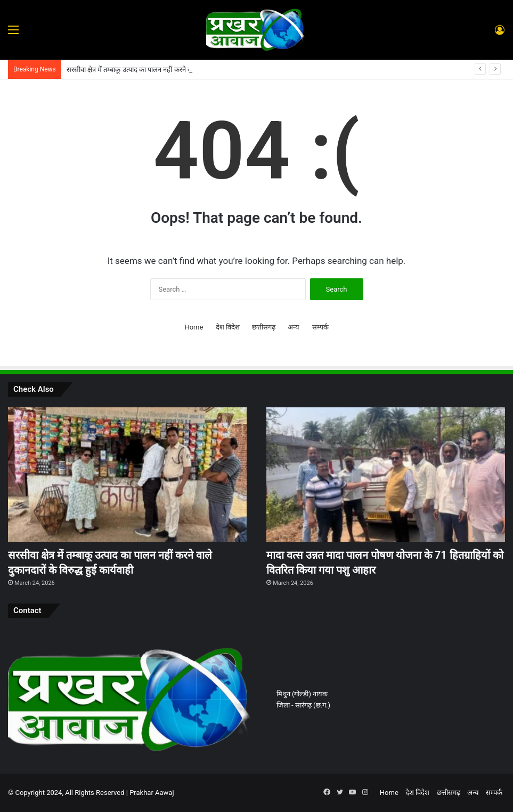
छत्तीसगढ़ (264, 327)
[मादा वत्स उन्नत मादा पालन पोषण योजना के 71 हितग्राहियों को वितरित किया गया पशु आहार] (386, 475)
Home (194, 327)
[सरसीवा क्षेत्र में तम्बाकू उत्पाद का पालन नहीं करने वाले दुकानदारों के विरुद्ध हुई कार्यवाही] (127, 475)
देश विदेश (228, 327)
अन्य (294, 327)
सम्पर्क (320, 327)
